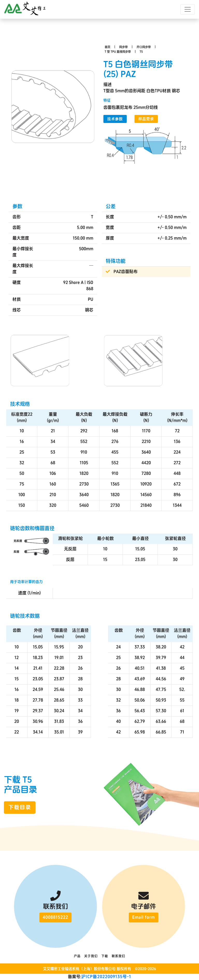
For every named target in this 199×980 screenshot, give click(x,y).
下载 (105, 956)
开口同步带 (144, 47)
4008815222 (55, 917)
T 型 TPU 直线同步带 (118, 52)
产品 (77, 956)
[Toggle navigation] (188, 9)
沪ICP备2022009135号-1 (106, 977)
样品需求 (146, 119)
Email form (144, 917)
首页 (108, 47)
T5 (141, 52)
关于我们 (91, 956)
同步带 (123, 47)
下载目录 (20, 808)
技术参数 (115, 119)
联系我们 (118, 956)
